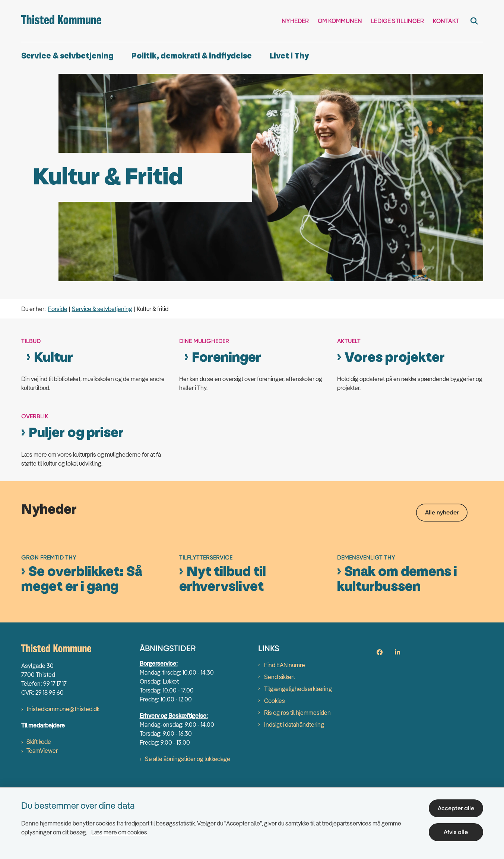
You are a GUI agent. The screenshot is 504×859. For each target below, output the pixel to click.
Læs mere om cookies (119, 832)
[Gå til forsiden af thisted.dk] (61, 21)
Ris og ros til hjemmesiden (297, 786)
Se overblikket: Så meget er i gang (82, 652)
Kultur (53, 358)
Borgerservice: (159, 737)
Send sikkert (280, 750)
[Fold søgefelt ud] (474, 21)
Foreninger (226, 358)
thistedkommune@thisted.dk (63, 782)
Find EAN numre (285, 738)
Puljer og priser (76, 433)
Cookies (275, 774)
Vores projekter (395, 358)
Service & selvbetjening (67, 56)
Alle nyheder (442, 512)
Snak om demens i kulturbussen (397, 652)
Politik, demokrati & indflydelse (192, 56)
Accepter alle (456, 808)
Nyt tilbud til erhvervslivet (223, 652)
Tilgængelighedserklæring (298, 762)
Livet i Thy (289, 56)
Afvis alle (456, 832)
